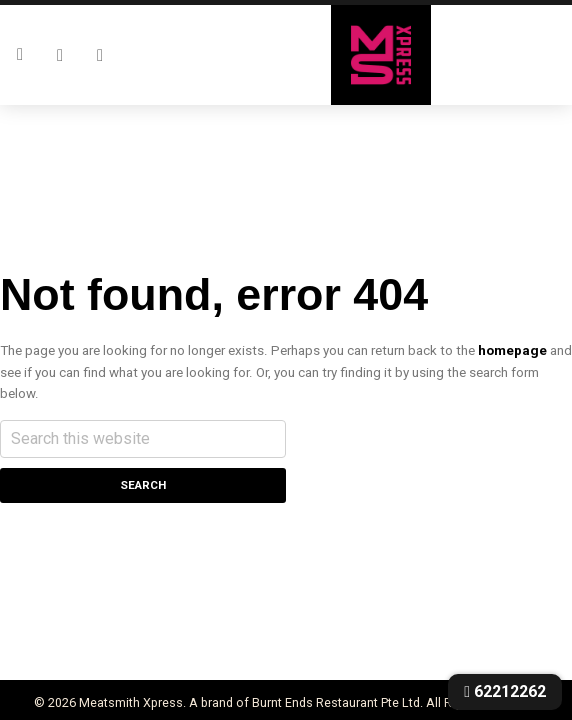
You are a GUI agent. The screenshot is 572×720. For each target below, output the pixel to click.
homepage (512, 350)
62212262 (505, 691)
